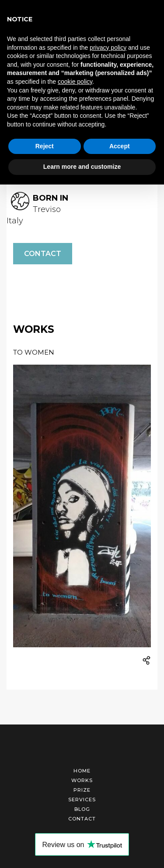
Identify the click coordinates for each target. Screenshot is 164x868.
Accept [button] (120, 146)
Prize (82, 790)
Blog (82, 809)
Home (82, 771)
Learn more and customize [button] (82, 167)
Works (82, 780)
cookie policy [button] (75, 82)
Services (82, 800)
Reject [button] (45, 146)
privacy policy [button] (108, 48)
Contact (43, 254)
